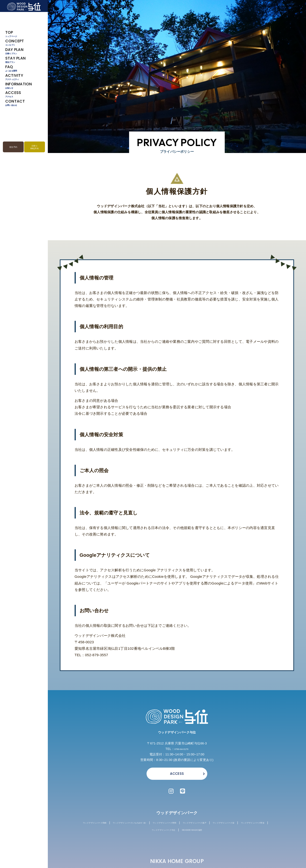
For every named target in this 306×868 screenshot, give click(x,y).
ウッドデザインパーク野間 (204, 825)
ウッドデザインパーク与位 (201, 832)
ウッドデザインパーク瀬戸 (248, 825)
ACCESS (177, 774)
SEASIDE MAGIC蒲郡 (242, 832)
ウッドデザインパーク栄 (113, 832)
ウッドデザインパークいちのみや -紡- (151, 825)
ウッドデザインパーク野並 (156, 832)
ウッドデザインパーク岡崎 (99, 825)
